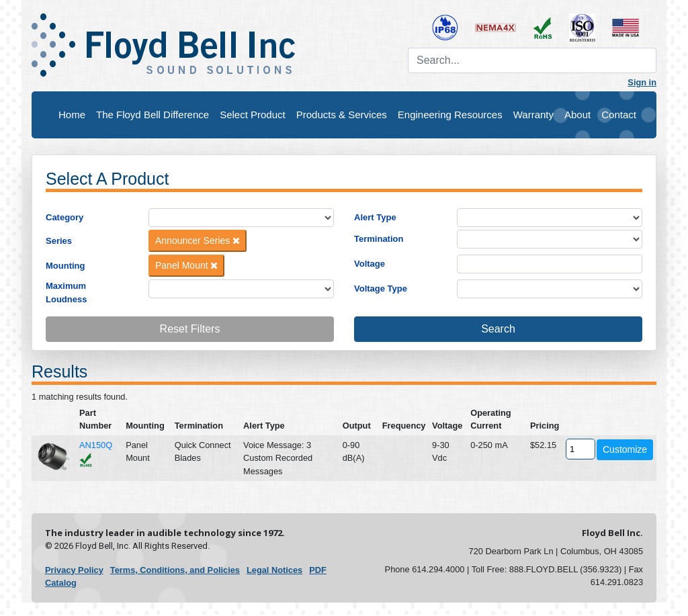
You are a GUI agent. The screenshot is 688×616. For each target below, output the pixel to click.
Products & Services (342, 115)
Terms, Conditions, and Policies (175, 570)
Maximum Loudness (66, 293)
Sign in (642, 82)
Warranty (533, 115)
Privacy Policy (74, 570)
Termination (379, 239)
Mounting (65, 266)
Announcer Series (198, 240)
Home (72, 115)
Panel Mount (187, 265)
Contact (619, 115)
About (577, 115)
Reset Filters (190, 329)
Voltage (370, 264)
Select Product (253, 115)
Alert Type (375, 217)
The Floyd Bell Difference (153, 115)
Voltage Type (381, 289)
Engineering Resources (450, 115)
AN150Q (96, 445)
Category (64, 217)
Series (59, 241)
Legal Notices (274, 570)
